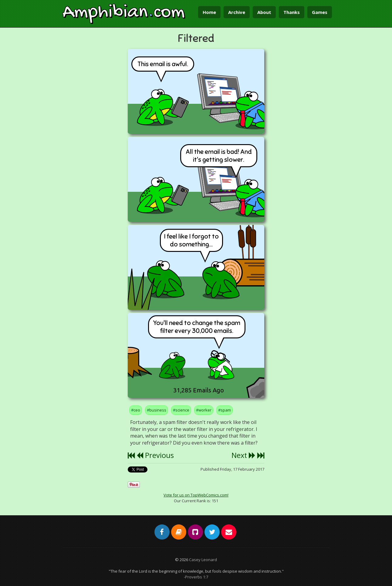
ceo (137, 410)
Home (209, 12)
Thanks (292, 12)
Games (320, 12)
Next (243, 455)
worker (205, 410)
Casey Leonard (203, 560)
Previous (155, 455)
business (158, 410)
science (182, 410)
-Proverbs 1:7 (196, 577)
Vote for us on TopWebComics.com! (196, 495)
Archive (237, 12)
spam (226, 410)
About (264, 12)
